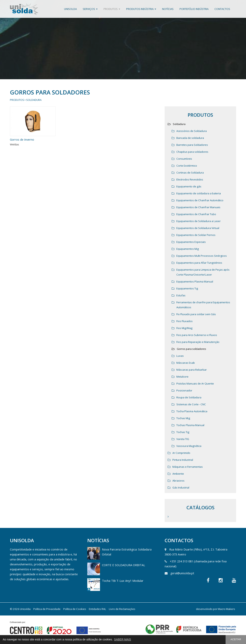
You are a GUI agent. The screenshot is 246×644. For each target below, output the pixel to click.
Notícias (168, 9)
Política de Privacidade (47, 609)
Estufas (181, 295)
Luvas (180, 356)
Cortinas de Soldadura (190, 173)
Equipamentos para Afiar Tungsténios (199, 263)
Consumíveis (184, 159)
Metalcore (182, 377)
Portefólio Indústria (194, 9)
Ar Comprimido (181, 453)
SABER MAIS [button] (123, 639)
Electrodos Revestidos (190, 179)
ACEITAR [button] (236, 639)
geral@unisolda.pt (182, 573)
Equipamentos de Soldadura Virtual (198, 228)
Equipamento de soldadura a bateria (199, 193)
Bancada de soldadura (190, 138)
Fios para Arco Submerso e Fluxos (197, 335)
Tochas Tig (183, 432)
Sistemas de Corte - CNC (191, 404)
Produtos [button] (112, 9)
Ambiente (178, 474)
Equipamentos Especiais (191, 242)
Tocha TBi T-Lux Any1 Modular (123, 581)
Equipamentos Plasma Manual (195, 281)
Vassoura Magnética (189, 446)
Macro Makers (226, 609)
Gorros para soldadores (191, 349)
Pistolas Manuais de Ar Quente (195, 384)
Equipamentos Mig (188, 249)
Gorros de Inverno (22, 139)
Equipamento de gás (189, 186)
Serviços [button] (90, 9)
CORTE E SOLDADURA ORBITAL (123, 565)
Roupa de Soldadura (189, 397)
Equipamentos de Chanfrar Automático (200, 200)
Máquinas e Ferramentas (188, 467)
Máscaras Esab (186, 363)
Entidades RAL (98, 609)
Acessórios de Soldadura (192, 131)
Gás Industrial (181, 488)
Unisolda (70, 9)
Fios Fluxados (184, 321)
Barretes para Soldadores (192, 145)
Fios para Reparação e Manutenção (198, 342)
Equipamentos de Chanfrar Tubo (196, 214)
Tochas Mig (183, 418)
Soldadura (34, 100)
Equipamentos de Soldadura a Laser (198, 221)
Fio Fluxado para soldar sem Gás (196, 314)
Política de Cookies (75, 609)
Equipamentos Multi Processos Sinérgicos (202, 256)
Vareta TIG (183, 439)
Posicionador (184, 390)
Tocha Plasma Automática (192, 411)
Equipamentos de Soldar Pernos (196, 235)
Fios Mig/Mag (184, 328)
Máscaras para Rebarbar (192, 370)
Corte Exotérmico (187, 166)
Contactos (222, 9)
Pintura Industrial (183, 460)
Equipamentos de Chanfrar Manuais (198, 207)
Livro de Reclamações (122, 609)
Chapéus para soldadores (192, 152)
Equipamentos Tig (187, 288)
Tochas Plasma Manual (190, 425)
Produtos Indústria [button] (141, 9)
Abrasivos (178, 481)
